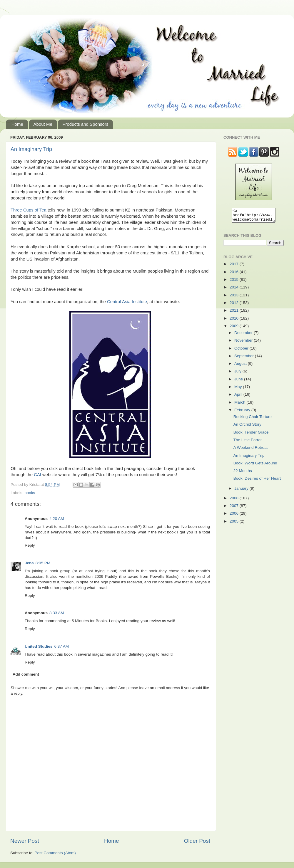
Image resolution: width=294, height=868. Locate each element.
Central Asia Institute (127, 302)
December (244, 335)
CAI (37, 475)
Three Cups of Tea (29, 210)
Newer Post (25, 841)
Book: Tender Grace (251, 435)
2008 (235, 501)
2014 (235, 290)
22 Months (243, 473)
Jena (29, 563)
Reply (30, 545)
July (238, 374)
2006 (235, 516)
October (242, 351)
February (243, 413)
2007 (235, 508)
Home (17, 124)
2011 (235, 313)
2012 (235, 305)
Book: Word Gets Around (255, 466)
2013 (235, 298)
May (239, 389)
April (239, 397)
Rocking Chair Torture (253, 419)
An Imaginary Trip (31, 149)
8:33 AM (57, 613)
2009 (235, 329)
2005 (235, 524)
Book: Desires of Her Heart (257, 481)
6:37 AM (62, 646)
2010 (235, 321)
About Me (43, 124)
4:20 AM (57, 519)
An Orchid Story (247, 427)
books (30, 493)
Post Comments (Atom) (55, 853)
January (242, 491)
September (245, 359)
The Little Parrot (248, 443)
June (239, 382)
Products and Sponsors (85, 124)
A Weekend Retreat (251, 450)
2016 (235, 274)
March (240, 405)
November (244, 343)
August (241, 366)
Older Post (197, 841)
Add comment (26, 674)
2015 (235, 282)
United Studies (39, 646)
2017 (235, 267)
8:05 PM (43, 563)
